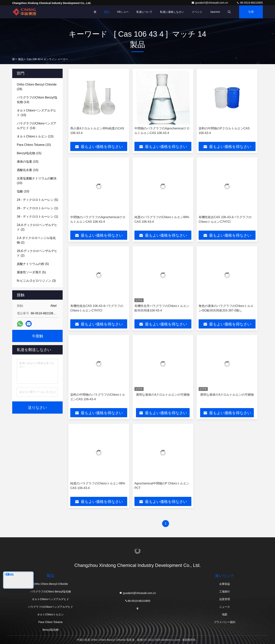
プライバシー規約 (225, 622)
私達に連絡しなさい (172, 12)
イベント (197, 12)
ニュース (225, 607)
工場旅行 (225, 592)
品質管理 (225, 599)
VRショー (123, 12)
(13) (35, 136)
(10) (37, 113)
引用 (251, 12)
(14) (37, 100)
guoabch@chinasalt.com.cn (210, 3)
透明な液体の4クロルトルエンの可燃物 (163, 395)
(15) (34, 145)
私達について (144, 12)
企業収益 (225, 584)
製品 (107, 12)
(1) (37, 208)
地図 (225, 614)
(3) (36, 281)
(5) (37, 200)
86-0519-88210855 (250, 3)
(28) (37, 87)
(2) (37, 227)
